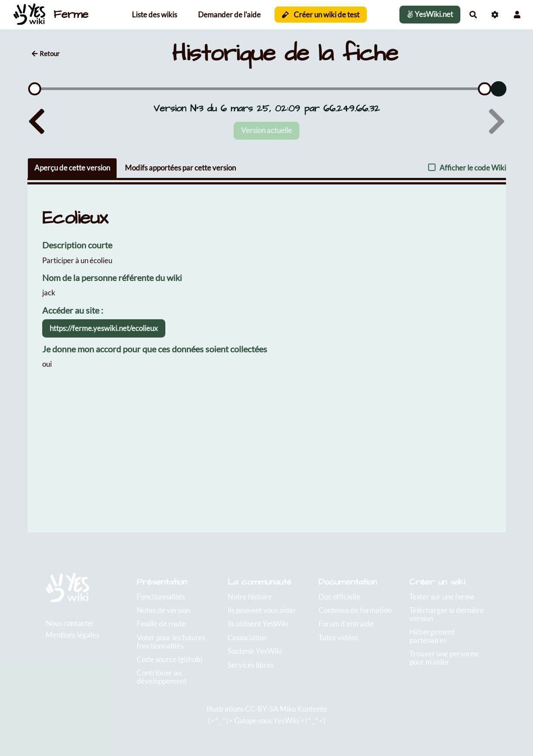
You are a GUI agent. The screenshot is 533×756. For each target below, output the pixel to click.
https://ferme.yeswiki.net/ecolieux (104, 328)
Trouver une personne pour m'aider (444, 658)
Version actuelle (266, 130)
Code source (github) (170, 659)
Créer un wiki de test (321, 15)
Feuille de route (161, 624)
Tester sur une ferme (442, 597)
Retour (46, 54)
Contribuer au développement (162, 677)
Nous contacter (70, 623)
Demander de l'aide (229, 15)
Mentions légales (72, 635)
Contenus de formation (355, 610)
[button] (517, 15)
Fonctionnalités (161, 597)
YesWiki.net (430, 14)
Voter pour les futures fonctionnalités (171, 642)
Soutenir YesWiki (255, 651)
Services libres (251, 665)
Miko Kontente (303, 709)
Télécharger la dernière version (447, 614)
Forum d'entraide (346, 624)
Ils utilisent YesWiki (258, 624)
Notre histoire (250, 597)
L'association (247, 637)
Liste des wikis (154, 15)
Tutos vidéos (338, 637)
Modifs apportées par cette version (180, 168)
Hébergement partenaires (432, 636)
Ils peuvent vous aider (262, 610)
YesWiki (286, 721)
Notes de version (163, 610)
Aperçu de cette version (72, 168)
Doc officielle (339, 597)
